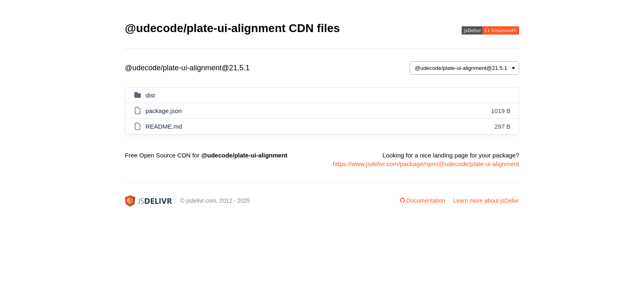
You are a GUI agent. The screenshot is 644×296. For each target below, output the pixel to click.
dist (150, 95)
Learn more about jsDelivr (486, 201)
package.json (163, 111)
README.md (164, 126)
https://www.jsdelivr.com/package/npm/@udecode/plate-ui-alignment (426, 164)
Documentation (423, 201)
